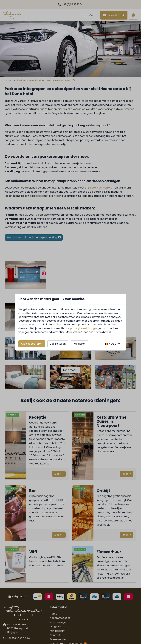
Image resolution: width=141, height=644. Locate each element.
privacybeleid (78, 328)
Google (92, 328)
